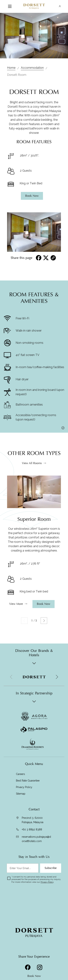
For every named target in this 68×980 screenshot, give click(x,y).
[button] (57, 677)
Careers (20, 774)
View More (16, 620)
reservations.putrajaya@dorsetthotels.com (36, 839)
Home (11, 68)
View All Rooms (32, 479)
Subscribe (51, 868)
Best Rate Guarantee (28, 781)
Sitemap (21, 794)
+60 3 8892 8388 (32, 829)
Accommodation (32, 68)
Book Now (34, 976)
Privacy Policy (24, 787)
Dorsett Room (17, 75)
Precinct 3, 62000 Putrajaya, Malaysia (33, 820)
